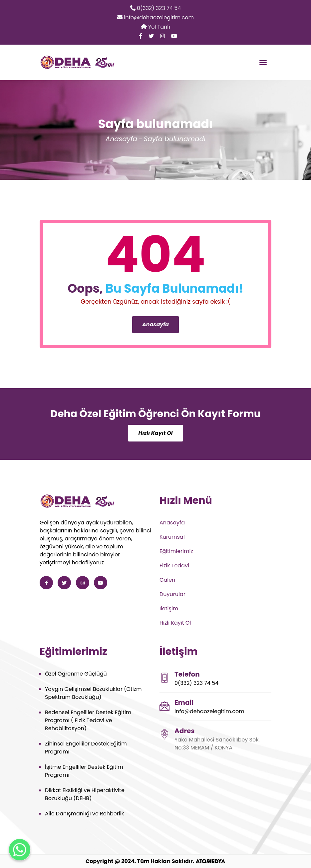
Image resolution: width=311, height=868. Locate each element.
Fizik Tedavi (174, 566)
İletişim (169, 608)
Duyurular (172, 594)
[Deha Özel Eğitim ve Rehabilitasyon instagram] (162, 36)
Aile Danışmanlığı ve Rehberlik (85, 814)
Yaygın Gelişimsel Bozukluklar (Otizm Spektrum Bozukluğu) (93, 693)
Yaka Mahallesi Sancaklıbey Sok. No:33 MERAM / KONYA (217, 744)
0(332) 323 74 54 (156, 8)
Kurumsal (172, 537)
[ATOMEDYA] (210, 861)
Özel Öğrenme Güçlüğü (76, 674)
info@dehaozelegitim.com (155, 17)
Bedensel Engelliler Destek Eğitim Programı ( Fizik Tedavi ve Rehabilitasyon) (88, 720)
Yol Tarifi (156, 27)
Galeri (167, 580)
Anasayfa (121, 139)
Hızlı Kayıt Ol (155, 433)
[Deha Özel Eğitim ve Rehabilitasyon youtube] (174, 36)
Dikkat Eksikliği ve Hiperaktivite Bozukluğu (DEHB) (85, 794)
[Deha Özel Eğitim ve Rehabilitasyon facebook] (141, 36)
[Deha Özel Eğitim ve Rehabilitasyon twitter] (151, 36)
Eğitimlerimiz (176, 551)
